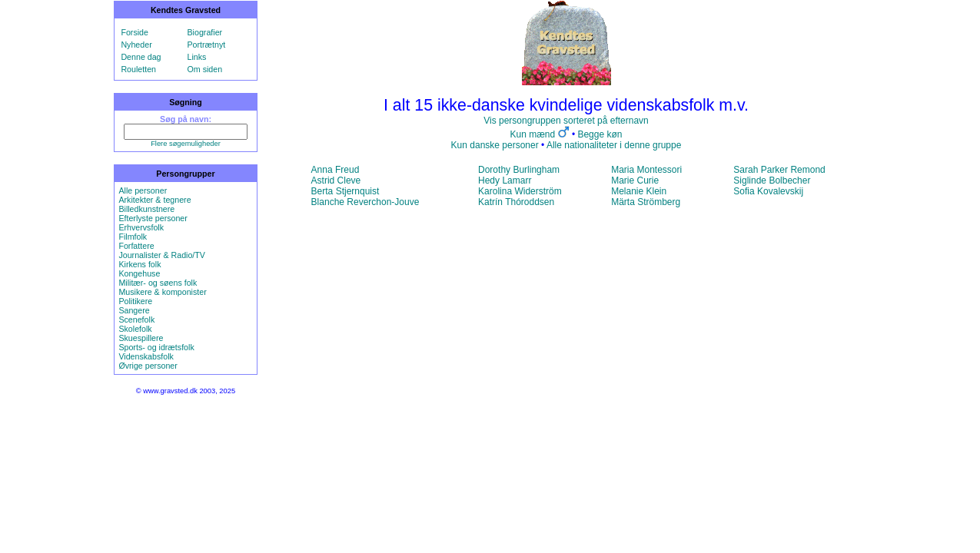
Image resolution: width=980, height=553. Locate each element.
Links (197, 57)
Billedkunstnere (146, 209)
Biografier (205, 32)
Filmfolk (133, 237)
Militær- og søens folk (158, 283)
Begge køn (600, 134)
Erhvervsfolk (141, 227)
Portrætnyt (207, 45)
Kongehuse (139, 273)
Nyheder (136, 45)
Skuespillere (141, 338)
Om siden (205, 69)
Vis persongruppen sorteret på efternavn (566, 121)
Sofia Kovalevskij (768, 191)
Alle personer (143, 190)
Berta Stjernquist (345, 191)
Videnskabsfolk (146, 356)
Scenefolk (136, 320)
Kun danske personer (495, 145)
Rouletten (138, 69)
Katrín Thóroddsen (516, 202)
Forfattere (136, 246)
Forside (135, 32)
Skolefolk (135, 329)
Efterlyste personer (153, 218)
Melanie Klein (639, 191)
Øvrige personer (148, 366)
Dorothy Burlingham (519, 170)
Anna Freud (336, 170)
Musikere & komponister (162, 292)
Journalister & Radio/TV (162, 255)
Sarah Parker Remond (779, 170)
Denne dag (141, 57)
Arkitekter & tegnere (154, 200)
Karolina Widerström (520, 191)
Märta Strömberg (646, 202)
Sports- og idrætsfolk (156, 347)
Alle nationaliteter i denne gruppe (614, 145)
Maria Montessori (646, 170)
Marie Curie (635, 180)
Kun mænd (533, 134)
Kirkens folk (140, 264)
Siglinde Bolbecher (772, 180)
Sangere (134, 310)
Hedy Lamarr (505, 180)
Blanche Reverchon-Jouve (365, 202)
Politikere (135, 301)
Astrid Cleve (336, 180)
